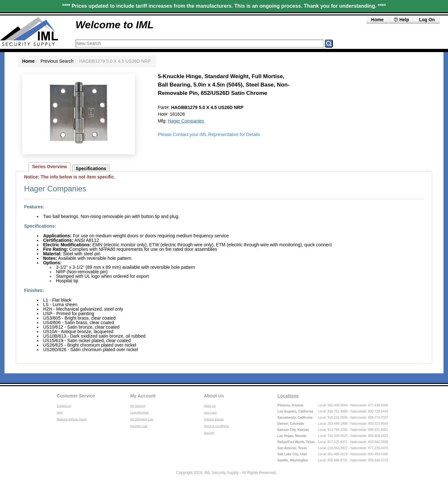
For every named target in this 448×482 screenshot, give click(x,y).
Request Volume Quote (72, 419)
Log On (427, 20)
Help (401, 20)
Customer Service (76, 396)
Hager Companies (186, 121)
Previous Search (57, 61)
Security (209, 433)
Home (377, 20)
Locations (288, 396)
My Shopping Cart (142, 419)
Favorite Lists (139, 426)
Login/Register (140, 413)
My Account (143, 396)
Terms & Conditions (216, 426)
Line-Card (210, 413)
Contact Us (64, 406)
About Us (214, 396)
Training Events (214, 419)
